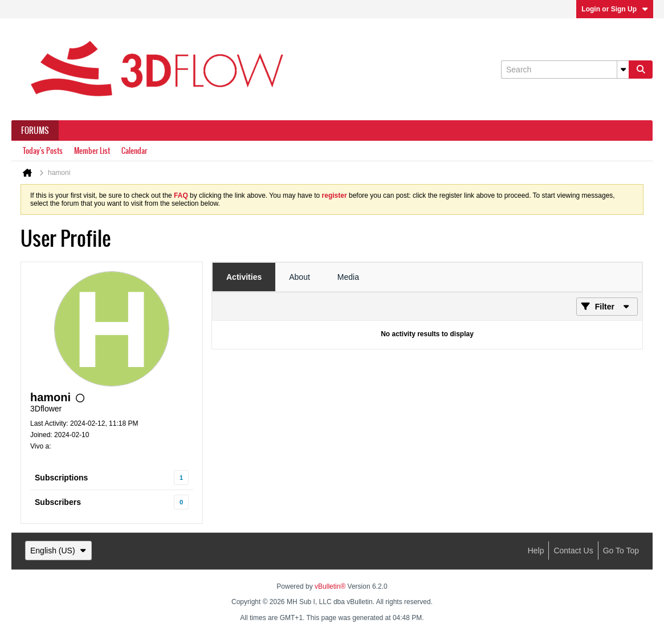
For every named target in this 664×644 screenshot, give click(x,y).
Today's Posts (43, 151)
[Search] (565, 70)
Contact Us (573, 551)
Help (536, 551)
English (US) (58, 551)
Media (348, 277)
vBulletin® (330, 586)
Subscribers (58, 502)
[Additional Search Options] (623, 70)
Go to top (621, 551)
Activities (244, 277)
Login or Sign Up (615, 9)
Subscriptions (61, 478)
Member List (92, 151)
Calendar (134, 151)
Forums (35, 131)
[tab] (244, 277)
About (300, 277)
